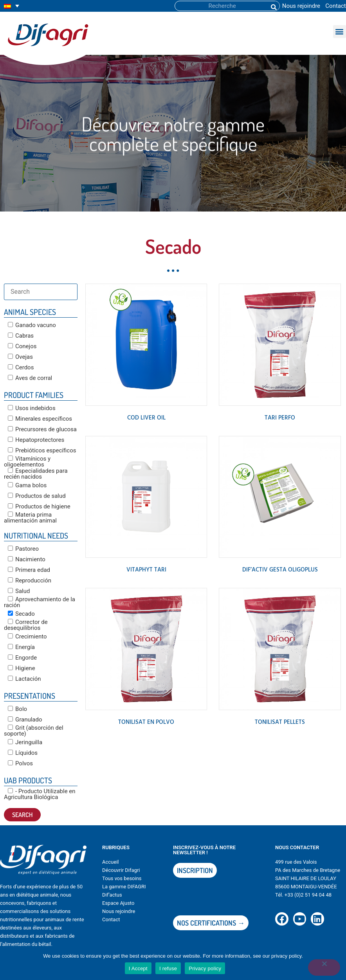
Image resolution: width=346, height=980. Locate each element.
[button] (340, 32)
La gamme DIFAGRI (124, 887)
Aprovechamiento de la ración (40, 602)
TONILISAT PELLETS (280, 722)
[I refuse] (324, 967)
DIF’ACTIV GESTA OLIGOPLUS (280, 570)
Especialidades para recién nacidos (36, 474)
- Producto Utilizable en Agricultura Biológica (40, 794)
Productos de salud (37, 496)
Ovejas (20, 357)
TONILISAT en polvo (146, 722)
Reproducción (30, 580)
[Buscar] (273, 6)
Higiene (22, 668)
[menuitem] (12, 6)
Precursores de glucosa (42, 429)
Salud (19, 591)
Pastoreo (23, 549)
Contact (335, 6)
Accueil (110, 862)
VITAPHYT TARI (146, 570)
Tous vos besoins (122, 878)
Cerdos (21, 367)
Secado (21, 614)
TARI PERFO (280, 418)
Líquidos (23, 753)
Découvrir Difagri (121, 870)
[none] (12, 6)
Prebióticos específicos (42, 450)
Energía (21, 647)
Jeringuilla (25, 742)
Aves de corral (30, 378)
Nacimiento (27, 559)
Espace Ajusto (118, 903)
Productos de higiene (39, 506)
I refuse (168, 968)
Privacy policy (205, 968)
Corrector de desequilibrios (26, 625)
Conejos (22, 346)
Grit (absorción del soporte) (34, 731)
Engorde (22, 658)
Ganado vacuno (32, 325)
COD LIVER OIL (146, 418)
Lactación (24, 679)
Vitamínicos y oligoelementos (27, 462)
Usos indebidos (32, 408)
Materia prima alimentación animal (30, 518)
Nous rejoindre (301, 6)
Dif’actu (111, 895)
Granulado (25, 720)
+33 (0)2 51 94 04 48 (308, 895)
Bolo (17, 709)
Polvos (20, 763)
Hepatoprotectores (36, 440)
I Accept (138, 968)
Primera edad (29, 570)
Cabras (21, 336)
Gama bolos (27, 485)
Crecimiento (27, 636)
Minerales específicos (40, 419)
